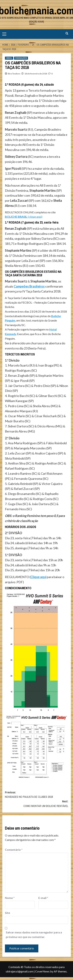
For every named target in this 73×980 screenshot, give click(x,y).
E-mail (43, 898)
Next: (37, 804)
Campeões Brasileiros (29, 286)
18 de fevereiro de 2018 (36, 74)
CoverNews (42, 971)
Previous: (37, 795)
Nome (10, 898)
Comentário (14, 850)
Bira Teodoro (14, 74)
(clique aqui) (24, 217)
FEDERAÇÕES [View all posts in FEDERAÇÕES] (21, 58)
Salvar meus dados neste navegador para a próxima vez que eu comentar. (34, 935)
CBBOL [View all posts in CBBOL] (9, 58)
